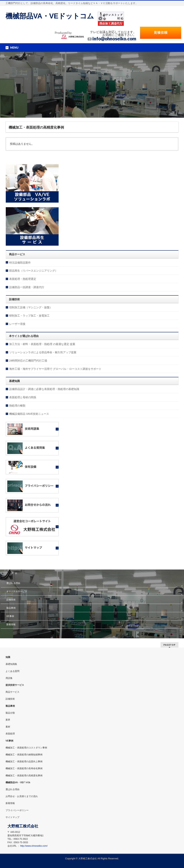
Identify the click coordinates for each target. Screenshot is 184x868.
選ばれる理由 (13, 583)
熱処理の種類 (17, 406)
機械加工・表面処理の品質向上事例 (24, 762)
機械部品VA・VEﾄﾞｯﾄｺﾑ (18, 782)
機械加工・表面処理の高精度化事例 (24, 776)
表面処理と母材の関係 (23, 397)
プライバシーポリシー (17, 810)
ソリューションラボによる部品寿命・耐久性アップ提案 (43, 352)
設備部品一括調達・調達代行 (27, 287)
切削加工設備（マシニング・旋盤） (31, 307)
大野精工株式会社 (88, 859)
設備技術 (11, 600)
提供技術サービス (15, 685)
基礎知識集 (11, 664)
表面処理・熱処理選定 (23, 279)
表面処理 (10, 734)
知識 (8, 657)
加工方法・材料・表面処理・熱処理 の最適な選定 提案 (42, 344)
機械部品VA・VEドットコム (50, 16)
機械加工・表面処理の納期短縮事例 (24, 755)
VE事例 (10, 616)
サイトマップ (12, 817)
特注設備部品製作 (20, 263)
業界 (8, 720)
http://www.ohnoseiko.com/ (34, 846)
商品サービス (12, 692)
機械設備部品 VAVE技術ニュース (29, 414)
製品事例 (11, 608)
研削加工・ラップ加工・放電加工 (29, 316)
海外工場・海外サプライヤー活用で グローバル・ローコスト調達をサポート (55, 369)
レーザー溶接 (17, 324)
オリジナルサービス (17, 591)
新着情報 (11, 624)
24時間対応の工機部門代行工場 (28, 361)
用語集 (9, 678)
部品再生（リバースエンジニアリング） (33, 271)
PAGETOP (169, 645)
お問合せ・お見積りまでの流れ (22, 796)
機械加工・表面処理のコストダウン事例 (26, 748)
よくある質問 (12, 671)
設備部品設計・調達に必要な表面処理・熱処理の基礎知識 (44, 389)
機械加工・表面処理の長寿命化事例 (24, 768)
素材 (8, 727)
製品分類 (10, 713)
